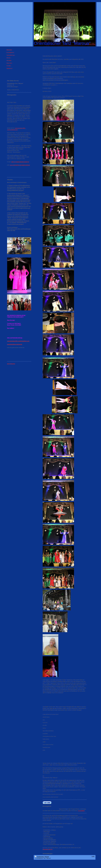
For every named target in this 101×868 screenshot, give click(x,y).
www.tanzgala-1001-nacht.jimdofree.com (18, 341)
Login (93, 856)
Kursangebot (81, 811)
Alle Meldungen (11, 364)
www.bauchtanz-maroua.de (15, 344)
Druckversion (39, 857)
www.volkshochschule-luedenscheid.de (20, 165)
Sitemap (47, 857)
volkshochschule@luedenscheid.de (20, 162)
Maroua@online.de (48, 849)
